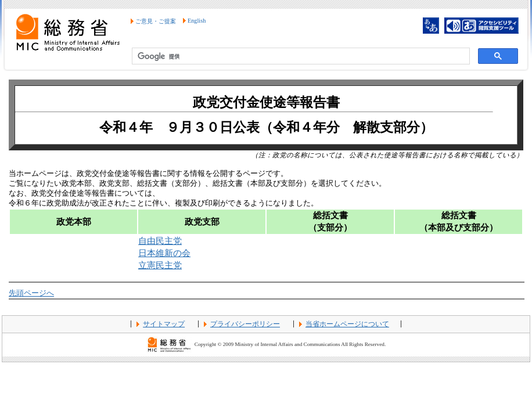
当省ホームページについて (347, 324)
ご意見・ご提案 (156, 21)
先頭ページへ (31, 293)
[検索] (300, 56)
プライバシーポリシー (245, 324)
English (197, 21)
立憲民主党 (160, 265)
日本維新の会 (164, 253)
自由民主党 (160, 241)
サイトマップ (164, 324)
